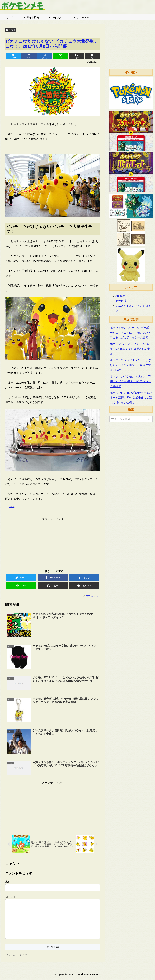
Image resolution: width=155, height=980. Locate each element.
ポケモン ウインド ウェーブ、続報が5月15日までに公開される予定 (130, 349)
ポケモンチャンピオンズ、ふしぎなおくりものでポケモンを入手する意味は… (130, 365)
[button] (149, 419)
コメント (11, 899)
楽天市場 (121, 301)
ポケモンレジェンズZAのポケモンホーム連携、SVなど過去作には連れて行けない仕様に (131, 398)
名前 (8, 884)
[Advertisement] (53, 543)
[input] (131, 419)
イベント (11, 30)
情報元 (12, 507)
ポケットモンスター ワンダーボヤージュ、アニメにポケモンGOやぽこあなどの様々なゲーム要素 (131, 333)
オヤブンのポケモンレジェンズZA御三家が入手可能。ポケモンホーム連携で (131, 381)
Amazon (120, 296)
